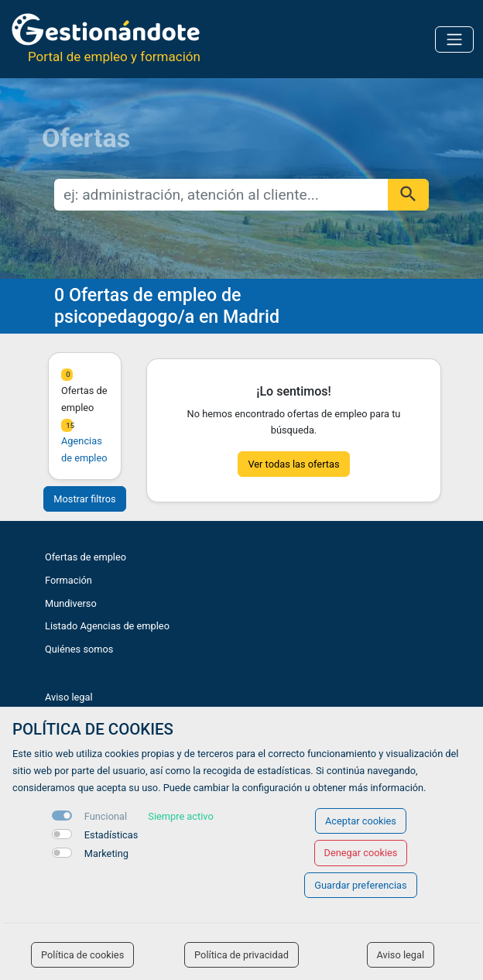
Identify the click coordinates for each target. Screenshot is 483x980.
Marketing (106, 853)
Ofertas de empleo (86, 557)
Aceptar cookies (361, 821)
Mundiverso (71, 603)
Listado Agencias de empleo (107, 626)
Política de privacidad (241, 955)
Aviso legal (69, 697)
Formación (69, 580)
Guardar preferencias (360, 885)
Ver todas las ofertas (293, 464)
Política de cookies (82, 955)
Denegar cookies (361, 853)
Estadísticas (111, 835)
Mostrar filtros (84, 499)
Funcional (106, 816)
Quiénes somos (79, 649)
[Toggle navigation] (454, 39)
